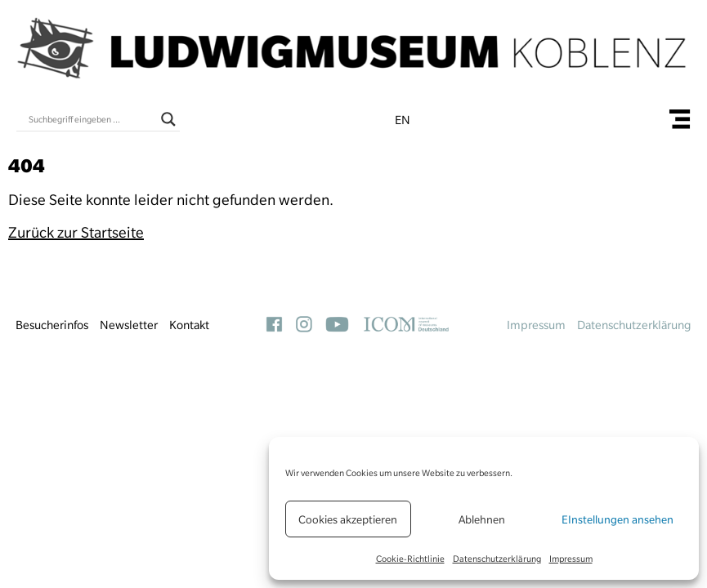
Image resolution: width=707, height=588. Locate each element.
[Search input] (91, 119)
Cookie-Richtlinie (410, 559)
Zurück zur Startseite (76, 232)
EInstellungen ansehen (618, 519)
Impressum (571, 559)
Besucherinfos (52, 325)
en (403, 120)
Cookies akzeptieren (348, 519)
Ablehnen (482, 519)
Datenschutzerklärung (497, 559)
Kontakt (189, 325)
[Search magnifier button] (168, 119)
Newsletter (129, 325)
